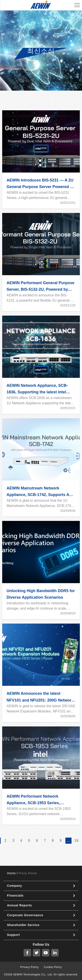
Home (11, 873)
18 (76, 841)
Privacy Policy (29, 967)
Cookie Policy (53, 967)
